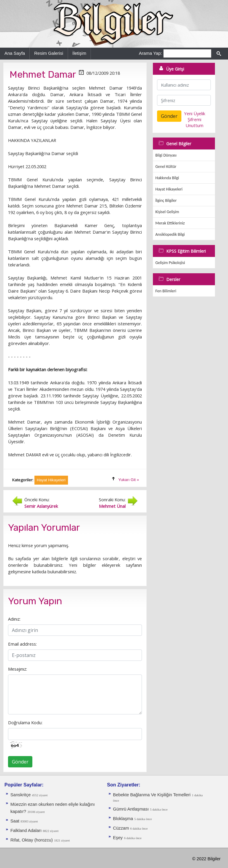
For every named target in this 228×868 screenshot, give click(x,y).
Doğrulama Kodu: (25, 722)
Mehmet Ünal (112, 506)
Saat (15, 821)
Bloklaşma (124, 819)
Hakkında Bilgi (167, 178)
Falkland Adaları (27, 830)
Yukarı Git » (129, 480)
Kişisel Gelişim (167, 212)
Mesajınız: (18, 669)
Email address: (22, 644)
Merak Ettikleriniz (170, 223)
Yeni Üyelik (195, 113)
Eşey (118, 838)
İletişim (79, 53)
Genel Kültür (166, 167)
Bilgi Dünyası (166, 155)
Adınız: (14, 619)
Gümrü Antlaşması (132, 809)
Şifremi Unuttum (194, 122)
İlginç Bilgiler (166, 200)
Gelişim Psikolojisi (170, 263)
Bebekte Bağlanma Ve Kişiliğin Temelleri (152, 795)
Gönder (20, 762)
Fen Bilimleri (166, 291)
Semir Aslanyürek (41, 506)
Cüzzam (122, 828)
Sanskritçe (21, 795)
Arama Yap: (151, 53)
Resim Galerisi (49, 53)
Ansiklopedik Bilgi (170, 234)
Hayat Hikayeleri (169, 189)
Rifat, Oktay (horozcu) (32, 840)
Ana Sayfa (15, 53)
